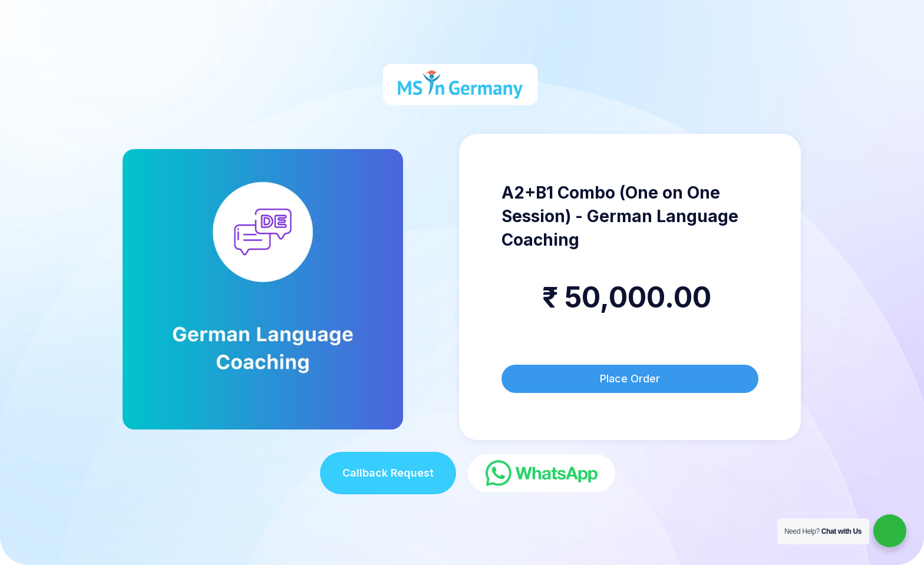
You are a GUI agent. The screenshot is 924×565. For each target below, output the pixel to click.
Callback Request (388, 473)
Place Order (630, 379)
